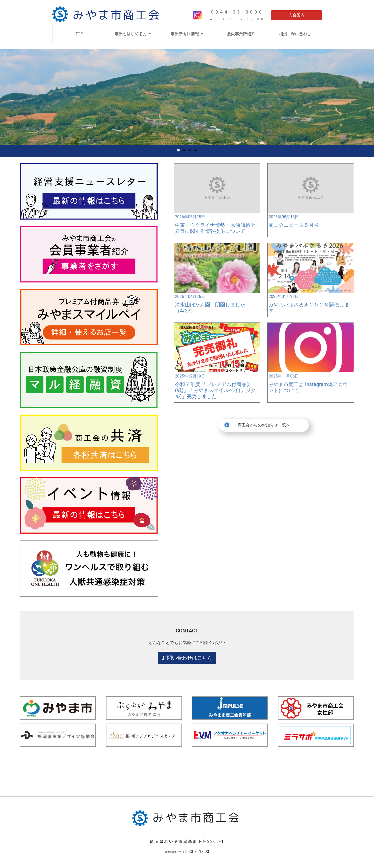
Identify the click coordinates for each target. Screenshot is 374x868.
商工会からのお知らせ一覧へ (264, 425)
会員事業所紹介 (241, 34)
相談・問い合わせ (295, 34)
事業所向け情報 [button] (185, 34)
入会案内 (296, 15)
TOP (79, 34)
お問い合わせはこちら (187, 658)
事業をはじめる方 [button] (131, 34)
